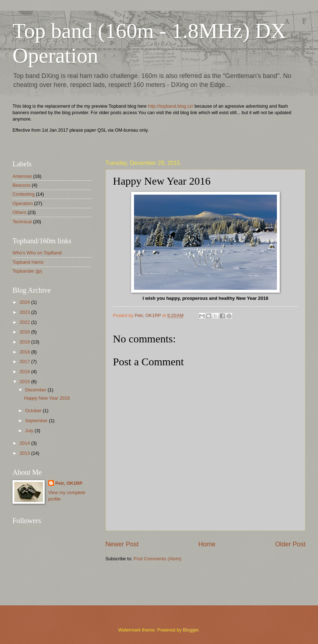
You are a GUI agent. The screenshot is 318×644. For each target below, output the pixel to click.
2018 (25, 352)
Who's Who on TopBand (37, 253)
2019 (25, 342)
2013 (25, 453)
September (37, 421)
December (36, 390)
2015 (25, 382)
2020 (25, 332)
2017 (25, 362)
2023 (25, 312)
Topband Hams (28, 262)
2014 (25, 443)
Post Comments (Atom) (158, 559)
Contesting (24, 194)
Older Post (290, 544)
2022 (25, 322)
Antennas (22, 176)
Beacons (21, 185)
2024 (25, 302)
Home (207, 544)
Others (19, 212)
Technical (22, 222)
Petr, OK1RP (69, 483)
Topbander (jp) (27, 271)
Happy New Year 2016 (47, 398)
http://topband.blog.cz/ (171, 106)
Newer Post (122, 544)
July (30, 431)
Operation (23, 203)
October (34, 411)
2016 (25, 372)
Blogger (191, 630)
